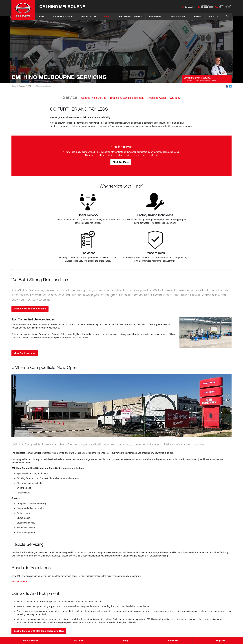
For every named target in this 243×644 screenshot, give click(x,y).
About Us (214, 16)
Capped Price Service (94, 98)
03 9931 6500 (206, 7)
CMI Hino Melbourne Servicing (40, 86)
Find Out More (121, 162)
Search (225, 16)
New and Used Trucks (63, 16)
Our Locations (190, 7)
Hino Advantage (178, 16)
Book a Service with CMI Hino (30, 309)
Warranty (175, 98)
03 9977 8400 (224, 7)
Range (42, 16)
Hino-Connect (156, 16)
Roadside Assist (157, 98)
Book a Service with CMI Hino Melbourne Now (39, 631)
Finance (198, 16)
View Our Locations (25, 353)
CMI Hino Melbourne (62, 6)
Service (107, 16)
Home (14, 86)
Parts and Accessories (130, 16)
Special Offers (89, 16)
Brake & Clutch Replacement (127, 98)
